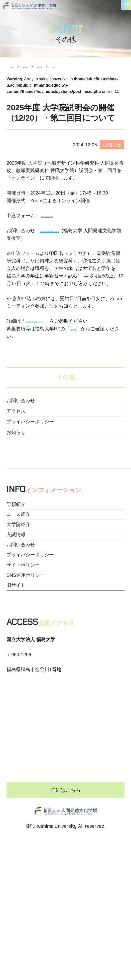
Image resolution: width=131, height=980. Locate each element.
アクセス (16, 429)
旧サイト (16, 666)
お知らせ (16, 463)
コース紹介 (18, 557)
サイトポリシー (23, 635)
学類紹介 (16, 541)
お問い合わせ (21, 411)
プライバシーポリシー (30, 446)
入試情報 (16, 588)
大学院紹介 (18, 572)
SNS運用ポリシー (26, 651)
